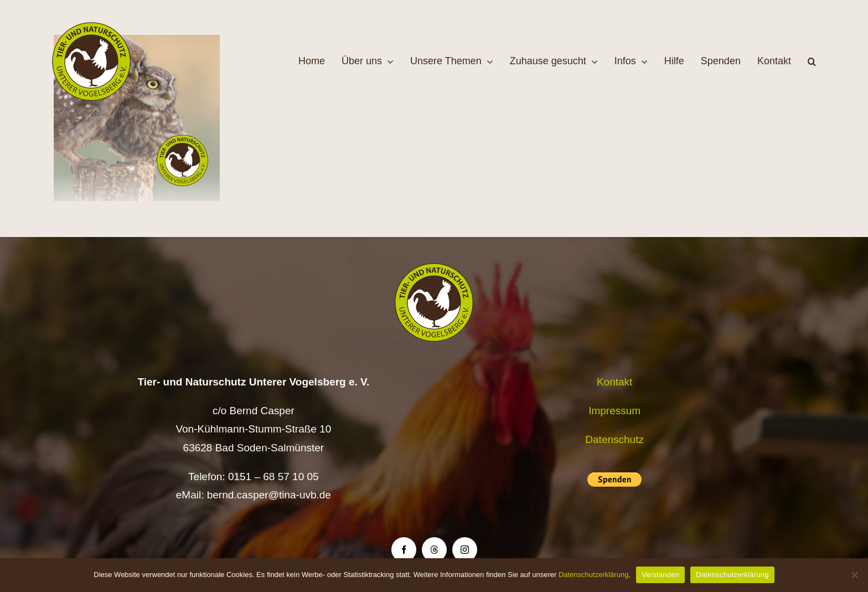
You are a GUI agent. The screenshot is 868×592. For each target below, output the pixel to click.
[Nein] (854, 575)
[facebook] (404, 550)
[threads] (434, 550)
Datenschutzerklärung (593, 575)
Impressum (614, 411)
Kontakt (614, 382)
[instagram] (465, 550)
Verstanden (660, 575)
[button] (812, 61)
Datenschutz (614, 439)
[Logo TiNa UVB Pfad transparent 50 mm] (91, 27)
